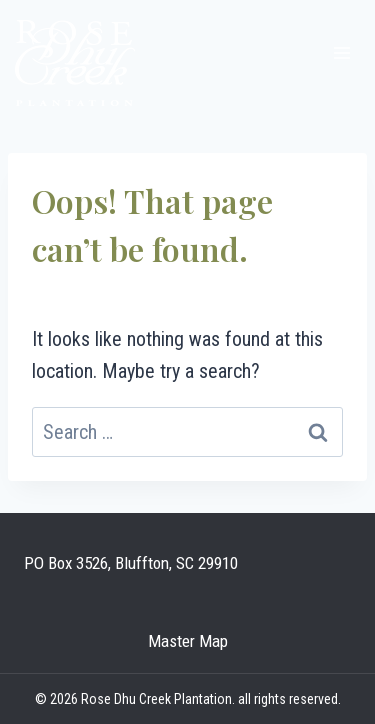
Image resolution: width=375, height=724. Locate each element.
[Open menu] (341, 52)
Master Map (188, 641)
